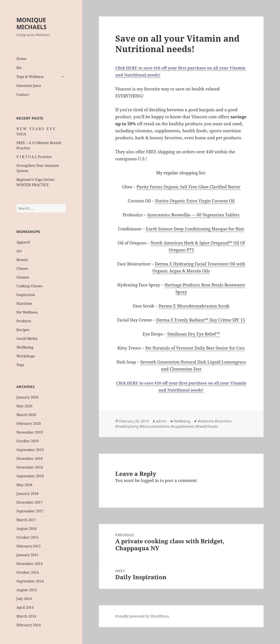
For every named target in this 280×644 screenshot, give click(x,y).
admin (161, 421)
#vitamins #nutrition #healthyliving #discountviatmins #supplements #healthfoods (173, 424)
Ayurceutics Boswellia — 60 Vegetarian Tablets (193, 215)
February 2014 (29, 625)
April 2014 (25, 607)
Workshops (26, 356)
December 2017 (30, 502)
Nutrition (24, 303)
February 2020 (29, 423)
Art (19, 251)
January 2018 (27, 494)
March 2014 (26, 616)
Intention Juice (29, 86)
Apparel (23, 242)
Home (21, 59)
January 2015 (27, 555)
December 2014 (30, 564)
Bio (19, 68)
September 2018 (30, 476)
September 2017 (30, 511)
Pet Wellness (27, 312)
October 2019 (28, 441)
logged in (150, 480)
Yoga (20, 365)
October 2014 (28, 572)
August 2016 (27, 529)
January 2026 (27, 397)
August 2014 (27, 590)
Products (24, 321)
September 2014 (30, 581)
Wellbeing (25, 347)
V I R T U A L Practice (34, 157)
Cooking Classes (29, 286)
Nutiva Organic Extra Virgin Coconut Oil (195, 201)
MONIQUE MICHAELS (31, 23)
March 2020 (26, 415)
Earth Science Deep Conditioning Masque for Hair (195, 229)
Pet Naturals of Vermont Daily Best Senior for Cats (195, 348)
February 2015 (29, 546)
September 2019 (30, 450)
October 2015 (28, 537)
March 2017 (26, 520)
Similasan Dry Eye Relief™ (194, 334)
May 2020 (24, 406)
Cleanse (23, 277)
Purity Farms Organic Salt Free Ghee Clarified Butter (188, 187)
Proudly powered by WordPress (142, 616)
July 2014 (24, 599)
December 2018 (30, 459)
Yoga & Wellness (30, 77)
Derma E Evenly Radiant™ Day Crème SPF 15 (201, 320)
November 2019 (30, 432)
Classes (22, 268)
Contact (23, 95)
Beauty (22, 260)
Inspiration (26, 295)
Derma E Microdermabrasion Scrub (194, 306)
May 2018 (24, 485)
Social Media (27, 339)
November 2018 (30, 467)
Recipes (23, 330)
